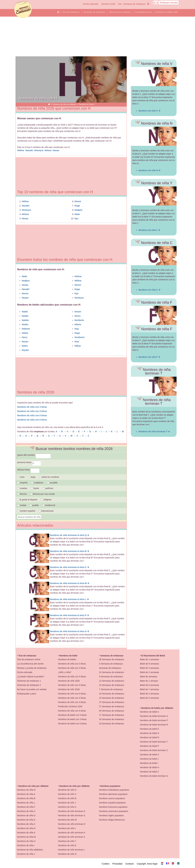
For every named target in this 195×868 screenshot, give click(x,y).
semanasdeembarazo (22, 10)
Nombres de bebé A (149, 712)
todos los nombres (49, 477)
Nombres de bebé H (150, 767)
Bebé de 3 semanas (150, 668)
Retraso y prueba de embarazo (32, 668)
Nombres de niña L (26, 803)
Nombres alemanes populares (113, 794)
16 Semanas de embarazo (112, 694)
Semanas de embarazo (134, 4)
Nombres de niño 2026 (69, 689)
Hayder (25, 350)
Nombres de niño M (67, 820)
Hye (76, 218)
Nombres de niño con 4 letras (72, 698)
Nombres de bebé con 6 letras (72, 724)
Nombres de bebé (68, 656)
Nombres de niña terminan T (154, 431)
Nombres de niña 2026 (69, 681)
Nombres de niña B (26, 798)
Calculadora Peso (143, 12)
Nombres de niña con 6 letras (32, 420)
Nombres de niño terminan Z (72, 837)
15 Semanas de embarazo (112, 698)
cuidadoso (37, 483)
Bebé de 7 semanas (150, 689)
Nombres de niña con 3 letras (32, 407)
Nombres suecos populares (112, 798)
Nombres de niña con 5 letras (32, 415)
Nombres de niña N (149, 170)
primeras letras (29, 462)
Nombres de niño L (67, 828)
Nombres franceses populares (113, 807)
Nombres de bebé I (149, 763)
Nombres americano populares (114, 811)
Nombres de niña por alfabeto (65, 104)
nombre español (26, 511)
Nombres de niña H (26, 841)
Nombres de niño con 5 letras (72, 685)
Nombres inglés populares (111, 815)
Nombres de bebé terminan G (154, 776)
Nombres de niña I (26, 845)
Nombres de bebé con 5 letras (72, 715)
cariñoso (48, 488)
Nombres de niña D (26, 790)
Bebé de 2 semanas (150, 672)
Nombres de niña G (26, 815)
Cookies (106, 864)
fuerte (35, 488)
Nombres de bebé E (150, 729)
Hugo (77, 333)
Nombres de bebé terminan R (154, 725)
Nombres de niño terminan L (72, 850)
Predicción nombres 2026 (70, 706)
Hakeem (26, 329)
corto (21, 477)
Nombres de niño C (67, 794)
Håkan (78, 346)
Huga (77, 206)
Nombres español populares (112, 803)
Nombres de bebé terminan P (154, 720)
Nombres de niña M (26, 837)
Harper (25, 298)
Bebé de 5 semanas (150, 698)
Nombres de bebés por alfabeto (157, 708)
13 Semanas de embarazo (112, 681)
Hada (77, 214)
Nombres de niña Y (149, 230)
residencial (49, 505)
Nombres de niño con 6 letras (72, 694)
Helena (48, 150)
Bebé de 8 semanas (150, 664)
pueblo (34, 505)
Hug (77, 329)
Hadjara (78, 210)
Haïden (25, 320)
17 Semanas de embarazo (112, 715)
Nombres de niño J (67, 803)
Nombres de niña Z (26, 824)
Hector (78, 312)
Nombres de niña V (149, 111)
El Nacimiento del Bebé (153, 656)
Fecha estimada (90, 4)
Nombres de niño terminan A (72, 833)
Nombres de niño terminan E (72, 811)
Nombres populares (110, 786)
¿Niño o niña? (65, 672)
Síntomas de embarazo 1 (29, 681)
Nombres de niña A (26, 794)
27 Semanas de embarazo (112, 706)
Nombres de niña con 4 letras (32, 411)
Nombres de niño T (67, 841)
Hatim (25, 346)
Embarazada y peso (27, 694)
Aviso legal (153, 864)
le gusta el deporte (27, 500)
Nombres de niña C (149, 290)
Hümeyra (39, 150)
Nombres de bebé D (150, 733)
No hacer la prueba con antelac (32, 689)
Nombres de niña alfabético (30, 850)
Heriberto (79, 320)
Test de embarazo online (29, 659)
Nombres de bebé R (150, 737)
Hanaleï (30, 150)
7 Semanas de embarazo (111, 689)
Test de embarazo (71, 12)
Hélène (21, 150)
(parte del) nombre (34, 455)
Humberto (80, 337)
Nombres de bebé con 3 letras (72, 719)
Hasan (25, 342)
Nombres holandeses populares (114, 790)
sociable (52, 483)
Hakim (25, 333)
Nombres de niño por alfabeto (74, 786)
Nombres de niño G (67, 854)
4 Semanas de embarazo (111, 664)
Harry (25, 337)
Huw (77, 342)
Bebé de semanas (149, 677)
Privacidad (118, 864)
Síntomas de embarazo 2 (29, 685)
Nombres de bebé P (150, 746)
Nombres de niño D (67, 790)
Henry (78, 316)
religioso (46, 500)
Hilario (78, 324)
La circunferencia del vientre (30, 664)
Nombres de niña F (149, 357)
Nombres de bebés (67, 659)
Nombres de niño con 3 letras (72, 702)
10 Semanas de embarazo (112, 672)
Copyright (142, 864)
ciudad (22, 505)
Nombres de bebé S (150, 755)
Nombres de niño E (67, 845)
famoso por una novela (43, 494)
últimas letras (28, 470)
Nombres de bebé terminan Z (154, 750)
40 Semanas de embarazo (112, 711)
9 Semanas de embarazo (111, 677)
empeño (22, 483)
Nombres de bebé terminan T (154, 742)
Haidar (25, 316)
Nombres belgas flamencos (112, 820)
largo (32, 477)
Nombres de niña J (26, 854)
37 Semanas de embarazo (112, 702)
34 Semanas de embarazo (112, 719)
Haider (25, 324)
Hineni (78, 201)
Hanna (25, 293)
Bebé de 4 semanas (150, 694)
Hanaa (56, 150)
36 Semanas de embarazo (112, 659)
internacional (46, 511)
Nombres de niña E (26, 820)
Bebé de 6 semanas (150, 685)
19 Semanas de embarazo (112, 685)
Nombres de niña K (26, 833)
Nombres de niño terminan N (72, 824)
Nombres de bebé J (149, 759)
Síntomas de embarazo (94, 12)
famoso (22, 494)
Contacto (130, 864)
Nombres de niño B (67, 798)
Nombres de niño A (67, 807)
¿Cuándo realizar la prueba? (31, 677)
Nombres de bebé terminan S (154, 716)
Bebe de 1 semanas (150, 659)
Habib (25, 312)
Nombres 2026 (108, 4)
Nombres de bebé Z (149, 772)
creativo (22, 488)
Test (120, 4)
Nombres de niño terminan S (72, 815)
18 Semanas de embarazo (112, 724)
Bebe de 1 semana (149, 681)
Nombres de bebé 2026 (167, 12)
